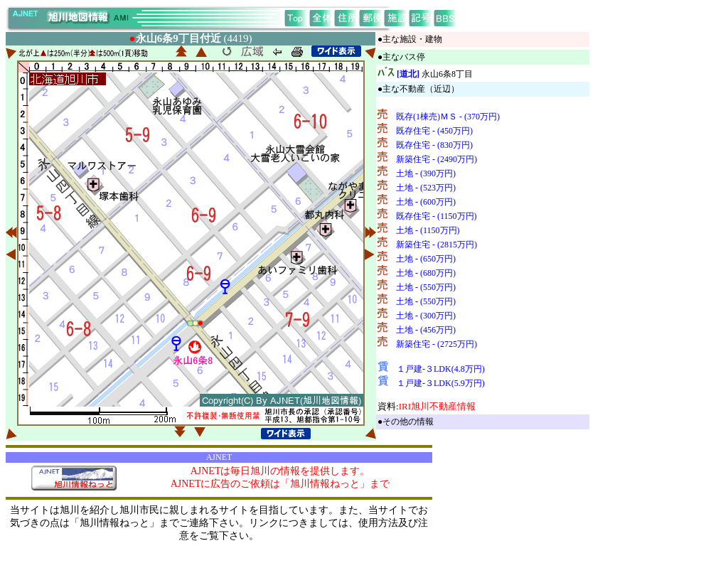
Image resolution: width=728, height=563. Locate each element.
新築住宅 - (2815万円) (437, 245)
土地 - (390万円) (426, 173)
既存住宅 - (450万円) (434, 131)
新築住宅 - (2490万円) (437, 159)
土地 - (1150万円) (428, 230)
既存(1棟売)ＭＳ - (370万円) (448, 117)
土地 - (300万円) (426, 316)
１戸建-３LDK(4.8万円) (441, 369)
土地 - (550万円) (426, 287)
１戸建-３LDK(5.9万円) (441, 383)
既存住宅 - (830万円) (434, 145)
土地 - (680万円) (426, 273)
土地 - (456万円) (426, 330)
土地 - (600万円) (426, 202)
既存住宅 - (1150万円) (437, 216)
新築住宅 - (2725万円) (437, 344)
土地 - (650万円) (426, 259)
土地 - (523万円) (426, 188)
